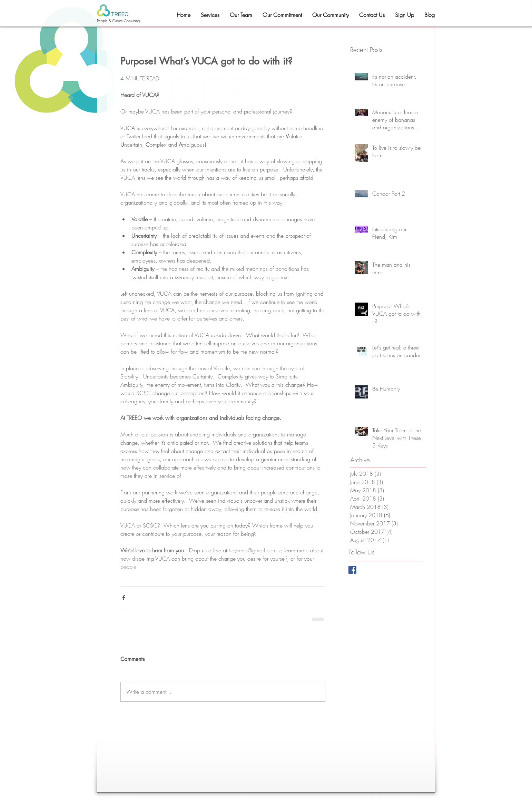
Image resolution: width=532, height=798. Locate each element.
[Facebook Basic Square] (352, 570)
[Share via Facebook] (124, 598)
